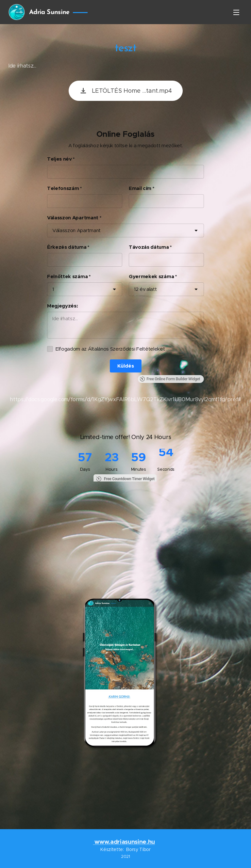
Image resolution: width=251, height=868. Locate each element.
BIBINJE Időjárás (125, 787)
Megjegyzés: (62, 306)
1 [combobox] (53, 289)
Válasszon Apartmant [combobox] (76, 230)
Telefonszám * (64, 188)
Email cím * (141, 188)
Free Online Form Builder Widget (170, 379)
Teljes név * (61, 159)
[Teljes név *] (125, 172)
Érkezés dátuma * (68, 247)
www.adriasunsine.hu (125, 842)
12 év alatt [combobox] (145, 289)
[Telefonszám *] (85, 201)
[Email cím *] (166, 201)
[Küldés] (126, 366)
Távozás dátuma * (150, 247)
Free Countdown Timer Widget (129, 479)
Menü (236, 12)
